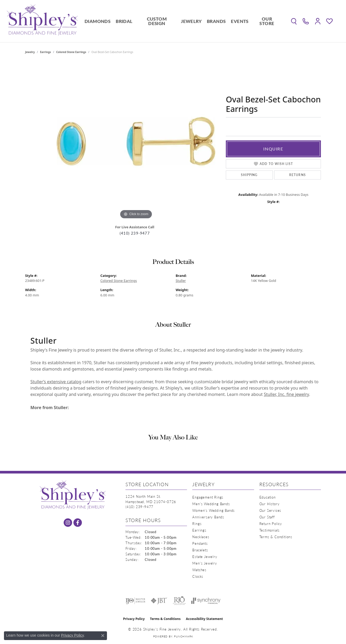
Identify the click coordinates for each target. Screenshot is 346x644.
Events (240, 21)
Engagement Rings (208, 497)
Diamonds (97, 21)
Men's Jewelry (205, 563)
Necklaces (201, 537)
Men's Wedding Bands (211, 504)
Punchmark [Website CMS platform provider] (183, 636)
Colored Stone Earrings (71, 52)
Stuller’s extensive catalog (56, 382)
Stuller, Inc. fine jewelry (286, 394)
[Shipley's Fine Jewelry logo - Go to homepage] (42, 21)
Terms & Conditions (276, 537)
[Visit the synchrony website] (206, 601)
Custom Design (157, 21)
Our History (270, 504)
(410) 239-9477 (135, 233)
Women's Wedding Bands (214, 510)
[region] (136, 141)
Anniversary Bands (208, 517)
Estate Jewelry (205, 557)
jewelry (30, 52)
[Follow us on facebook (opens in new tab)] (78, 523)
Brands (216, 21)
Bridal (124, 21)
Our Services (270, 510)
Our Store (267, 21)
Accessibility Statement (204, 619)
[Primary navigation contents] (182, 21)
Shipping (249, 175)
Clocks (198, 576)
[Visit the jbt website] (159, 601)
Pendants (200, 543)
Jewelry (191, 21)
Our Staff (267, 517)
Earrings (46, 52)
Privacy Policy (134, 619)
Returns (298, 175)
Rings (197, 524)
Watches (199, 570)
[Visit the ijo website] (135, 601)
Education (268, 497)
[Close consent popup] (103, 636)
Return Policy (271, 524)
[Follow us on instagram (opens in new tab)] (68, 523)
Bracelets (200, 550)
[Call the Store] (139, 507)
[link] (306, 21)
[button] (294, 21)
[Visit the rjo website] (179, 601)
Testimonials (270, 530)
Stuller (181, 281)
